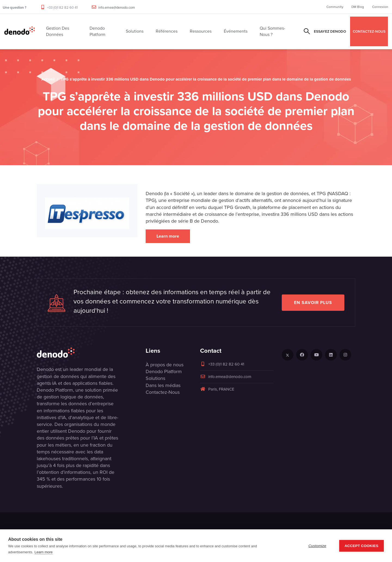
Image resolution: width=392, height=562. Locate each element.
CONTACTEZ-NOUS (369, 31)
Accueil (48, 79)
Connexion (380, 7)
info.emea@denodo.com (117, 7)
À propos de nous (165, 365)
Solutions (155, 378)
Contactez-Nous (163, 392)
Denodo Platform (164, 371)
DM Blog (358, 7)
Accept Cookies (362, 546)
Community (335, 7)
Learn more (168, 236)
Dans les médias (163, 385)
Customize (317, 546)
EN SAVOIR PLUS (313, 303)
